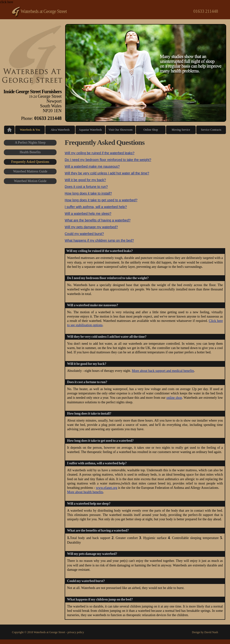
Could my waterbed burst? (84, 234)
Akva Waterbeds (60, 130)
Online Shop (151, 130)
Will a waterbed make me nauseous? (92, 166)
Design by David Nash (205, 632)
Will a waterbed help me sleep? (88, 214)
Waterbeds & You (30, 130)
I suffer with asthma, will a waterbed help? (96, 207)
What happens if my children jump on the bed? (99, 240)
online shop (174, 398)
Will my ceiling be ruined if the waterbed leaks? (100, 153)
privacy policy (76, 632)
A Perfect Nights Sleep (30, 143)
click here (115, 320)
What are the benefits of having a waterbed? (98, 220)
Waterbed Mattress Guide (30, 171)
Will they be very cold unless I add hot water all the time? (107, 173)
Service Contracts (211, 130)
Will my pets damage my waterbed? (91, 227)
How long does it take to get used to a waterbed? (101, 200)
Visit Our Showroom (121, 130)
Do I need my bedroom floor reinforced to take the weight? (108, 160)
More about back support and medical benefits (163, 371)
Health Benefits (30, 152)
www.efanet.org (106, 488)
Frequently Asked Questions (30, 162)
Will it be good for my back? (85, 180)
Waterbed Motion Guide (30, 181)
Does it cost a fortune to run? (86, 187)
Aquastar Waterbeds (90, 130)
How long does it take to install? (88, 193)
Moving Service (181, 130)
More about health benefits (85, 492)
